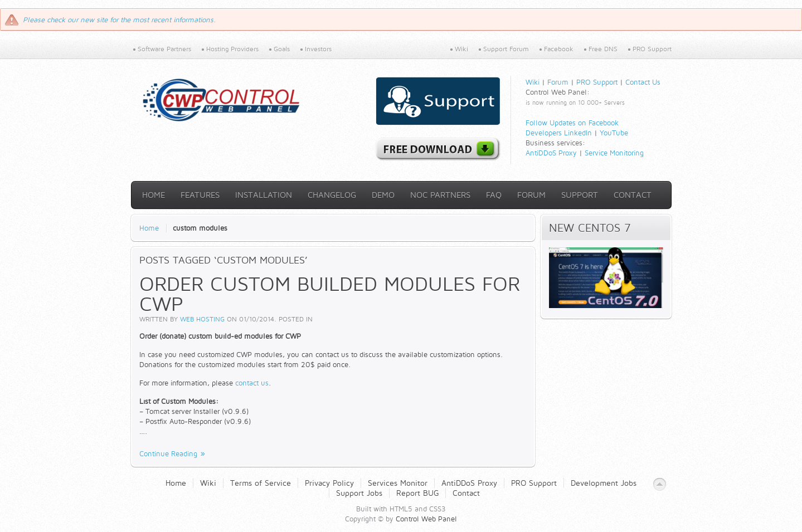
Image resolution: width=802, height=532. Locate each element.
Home (149, 228)
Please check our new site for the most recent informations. (119, 19)
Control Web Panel (426, 519)
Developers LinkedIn (559, 133)
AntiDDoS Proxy (551, 153)
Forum (558, 82)
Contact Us (643, 82)
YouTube (614, 133)
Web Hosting (202, 319)
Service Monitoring (614, 153)
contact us (252, 383)
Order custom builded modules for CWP (330, 293)
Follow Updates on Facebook (572, 123)
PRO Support (597, 82)
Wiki (533, 82)
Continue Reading (168, 453)
